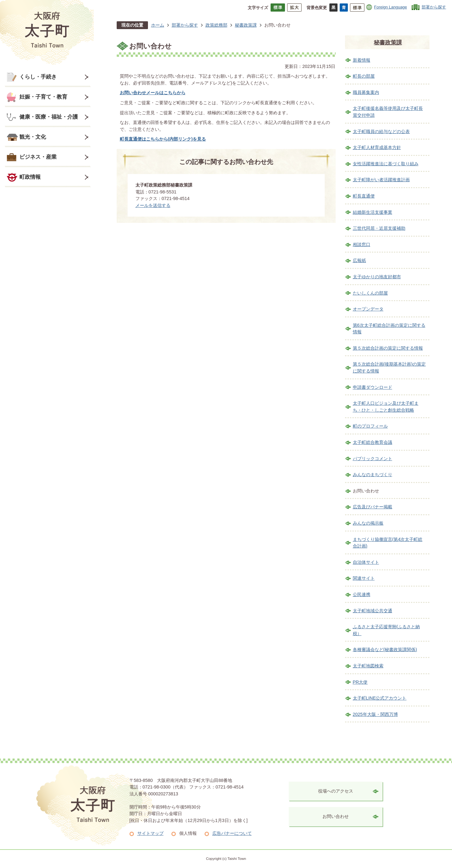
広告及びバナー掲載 (373, 507)
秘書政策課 (246, 25)
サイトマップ (150, 833)
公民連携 (362, 594)
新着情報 (362, 60)
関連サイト (364, 578)
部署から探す (434, 7)
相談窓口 (362, 244)
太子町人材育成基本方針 (377, 147)
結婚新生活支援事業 (373, 212)
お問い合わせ (336, 816)
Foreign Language (391, 7)
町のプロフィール (370, 426)
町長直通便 (364, 196)
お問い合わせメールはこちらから (153, 93)
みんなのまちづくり (373, 475)
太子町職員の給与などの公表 (381, 131)
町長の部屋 (364, 76)
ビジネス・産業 (38, 157)
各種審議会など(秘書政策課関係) (385, 650)
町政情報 (30, 177)
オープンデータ (368, 309)
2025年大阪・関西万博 (375, 714)
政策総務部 (216, 25)
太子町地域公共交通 (373, 611)
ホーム (158, 25)
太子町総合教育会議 (373, 442)
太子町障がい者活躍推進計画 (381, 180)
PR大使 (360, 682)
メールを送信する (153, 205)
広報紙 (359, 260)
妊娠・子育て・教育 (43, 97)
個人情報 (188, 833)
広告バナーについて (232, 833)
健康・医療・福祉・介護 (49, 117)
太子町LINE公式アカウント (380, 698)
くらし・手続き (38, 77)
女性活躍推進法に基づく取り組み (386, 164)
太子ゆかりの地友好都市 (377, 277)
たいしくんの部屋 (370, 293)
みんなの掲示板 (368, 523)
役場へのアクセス (336, 791)
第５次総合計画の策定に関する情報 (388, 348)
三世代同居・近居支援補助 (379, 228)
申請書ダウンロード (373, 387)
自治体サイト (366, 562)
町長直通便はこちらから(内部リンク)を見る (163, 139)
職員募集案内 (366, 92)
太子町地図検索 (368, 666)
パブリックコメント (373, 459)
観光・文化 (33, 137)
